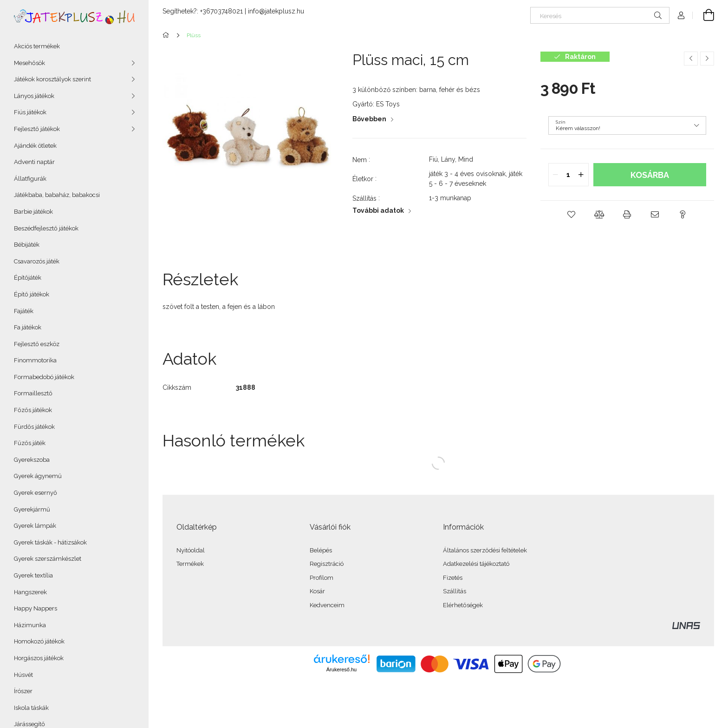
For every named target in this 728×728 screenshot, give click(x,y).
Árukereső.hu (341, 669)
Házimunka (30, 625)
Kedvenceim (327, 605)
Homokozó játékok (39, 641)
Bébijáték (27, 245)
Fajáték (24, 311)
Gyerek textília (33, 575)
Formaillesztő (33, 393)
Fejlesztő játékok (37, 129)
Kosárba (650, 175)
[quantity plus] (581, 175)
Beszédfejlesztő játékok (46, 228)
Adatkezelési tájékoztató (476, 564)
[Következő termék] (707, 59)
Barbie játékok (33, 212)
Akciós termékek (37, 46)
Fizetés (453, 578)
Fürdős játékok (34, 427)
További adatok (378, 210)
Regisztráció (327, 564)
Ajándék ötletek (35, 146)
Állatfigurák (30, 179)
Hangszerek (30, 592)
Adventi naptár (34, 162)
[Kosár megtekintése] (703, 15)
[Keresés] (600, 15)
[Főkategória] (167, 35)
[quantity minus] (556, 175)
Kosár (317, 591)
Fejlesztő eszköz (37, 344)
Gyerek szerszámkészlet (48, 559)
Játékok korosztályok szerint (52, 79)
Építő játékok (32, 294)
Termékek (190, 564)
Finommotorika (35, 360)
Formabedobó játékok (44, 377)
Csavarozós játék (37, 261)
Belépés (321, 550)
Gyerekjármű (32, 509)
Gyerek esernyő (36, 493)
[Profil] (681, 15)
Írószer (23, 691)
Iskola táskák (31, 708)
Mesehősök (29, 63)
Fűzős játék (30, 443)
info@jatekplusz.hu (276, 11)
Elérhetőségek (463, 605)
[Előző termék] (691, 59)
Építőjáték (28, 278)
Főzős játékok (33, 410)
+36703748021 (221, 11)
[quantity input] (569, 175)
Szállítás (455, 591)
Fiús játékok (30, 112)
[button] (572, 215)
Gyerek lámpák (35, 526)
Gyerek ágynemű (38, 476)
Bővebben (369, 119)
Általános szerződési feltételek (485, 550)
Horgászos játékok (39, 658)
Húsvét (23, 675)
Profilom (322, 578)
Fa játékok (28, 327)
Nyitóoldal (191, 550)
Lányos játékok (34, 96)
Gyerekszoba (32, 460)
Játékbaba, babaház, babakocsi (57, 195)
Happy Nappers (36, 608)
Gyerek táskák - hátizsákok (50, 542)
